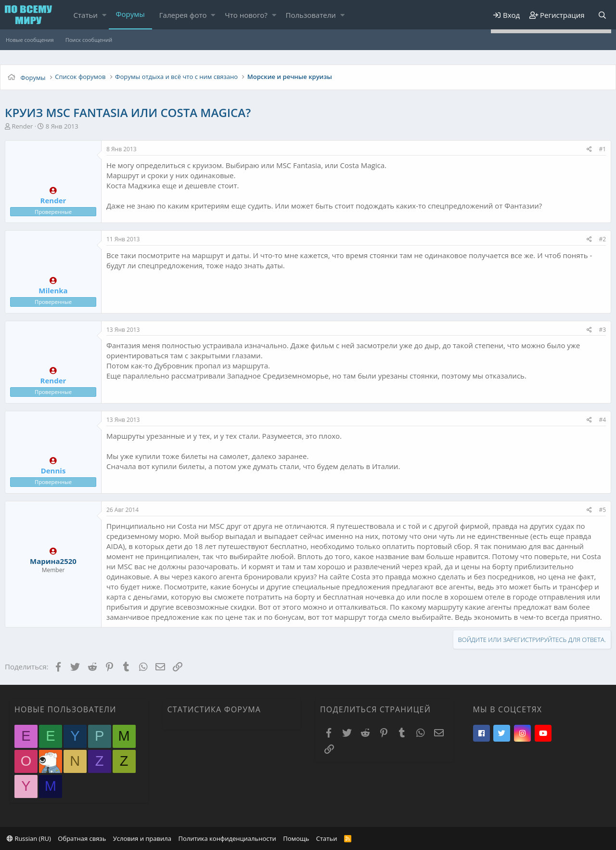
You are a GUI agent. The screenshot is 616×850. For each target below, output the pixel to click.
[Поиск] (602, 15)
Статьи (86, 15)
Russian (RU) (29, 838)
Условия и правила (142, 838)
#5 (602, 510)
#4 (602, 420)
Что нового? (246, 15)
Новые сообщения (30, 40)
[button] (104, 15)
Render (22, 126)
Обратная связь (82, 838)
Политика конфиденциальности (227, 838)
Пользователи (311, 15)
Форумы (130, 14)
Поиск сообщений (89, 40)
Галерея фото (183, 15)
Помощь (296, 838)
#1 (602, 149)
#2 (602, 239)
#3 (602, 330)
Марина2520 (53, 561)
